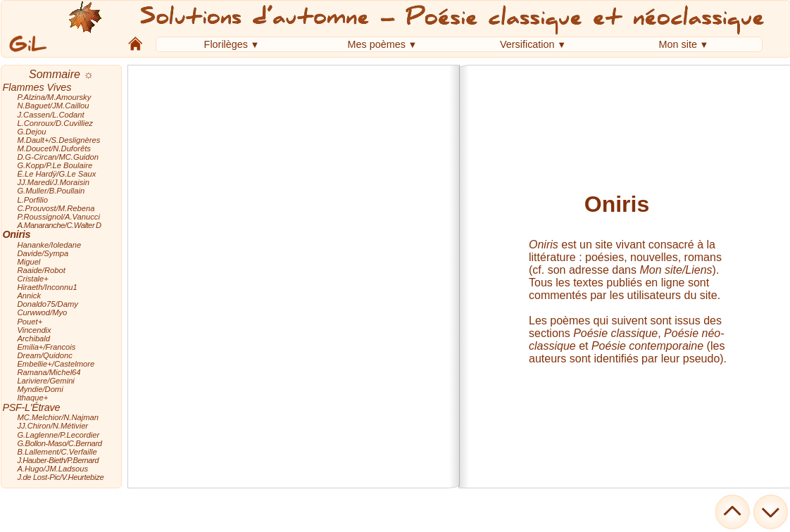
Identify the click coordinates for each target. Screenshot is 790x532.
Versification (527, 44)
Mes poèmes (377, 44)
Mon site (678, 44)
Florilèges (226, 44)
